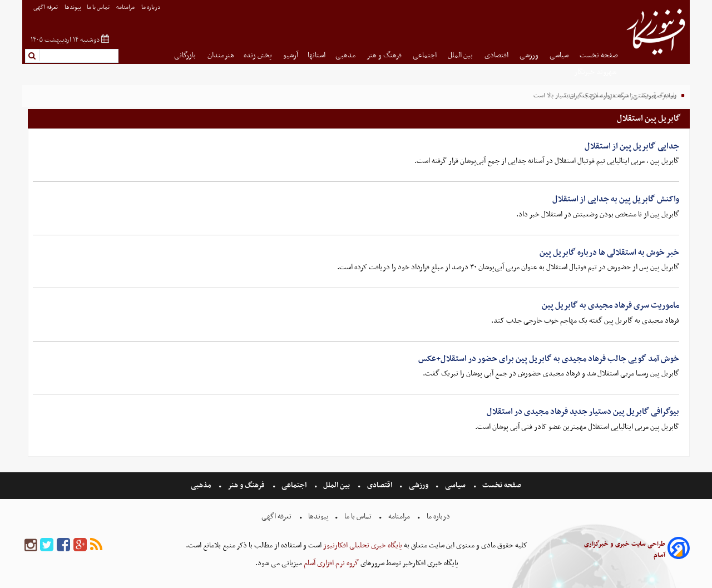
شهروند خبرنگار (596, 72)
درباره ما (152, 8)
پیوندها (73, 8)
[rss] (96, 545)
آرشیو (291, 55)
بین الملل (461, 55)
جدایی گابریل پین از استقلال (632, 146)
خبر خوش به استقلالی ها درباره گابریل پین (609, 253)
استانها (317, 55)
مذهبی (346, 55)
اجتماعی (426, 55)
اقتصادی (497, 55)
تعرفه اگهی (46, 8)
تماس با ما (99, 8)
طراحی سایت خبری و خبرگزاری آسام (625, 550)
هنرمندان (221, 55)
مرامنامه (126, 8)
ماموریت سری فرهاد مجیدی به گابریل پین (610, 305)
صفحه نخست (599, 55)
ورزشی (530, 55)
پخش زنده (259, 55)
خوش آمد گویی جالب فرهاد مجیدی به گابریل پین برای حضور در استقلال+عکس (549, 359)
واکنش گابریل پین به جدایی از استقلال (616, 199)
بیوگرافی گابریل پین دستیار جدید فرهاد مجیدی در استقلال (583, 412)
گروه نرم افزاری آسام (330, 563)
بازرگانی (186, 55)
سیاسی (560, 55)
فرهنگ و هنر (385, 55)
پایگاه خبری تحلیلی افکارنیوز (362, 545)
